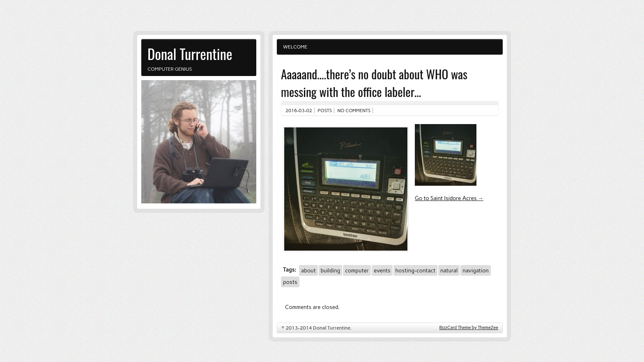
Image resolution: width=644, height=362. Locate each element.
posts (290, 282)
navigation (476, 270)
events (382, 270)
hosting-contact (415, 270)
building (330, 270)
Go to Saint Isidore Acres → (449, 198)
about (308, 270)
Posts (325, 111)
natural (449, 270)
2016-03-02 (299, 111)
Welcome (295, 47)
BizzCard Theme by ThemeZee (469, 328)
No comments (354, 111)
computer (357, 270)
